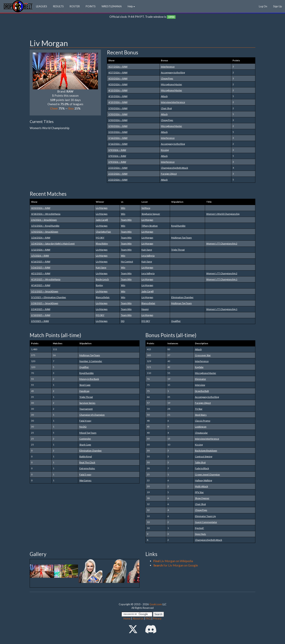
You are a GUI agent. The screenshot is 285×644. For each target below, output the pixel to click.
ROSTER (75, 6)
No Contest (127, 261)
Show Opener (202, 498)
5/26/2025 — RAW (41, 267)
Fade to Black (202, 468)
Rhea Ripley (102, 244)
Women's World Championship (223, 214)
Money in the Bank (89, 379)
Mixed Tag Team (88, 433)
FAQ (148, 618)
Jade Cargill (102, 220)
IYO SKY (100, 238)
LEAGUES (42, 6)
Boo (71, 108)
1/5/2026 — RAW (40, 256)
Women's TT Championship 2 (222, 244)
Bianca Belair (103, 297)
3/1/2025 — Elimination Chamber (49, 297)
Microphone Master (171, 84)
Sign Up (278, 6)
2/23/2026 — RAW (118, 168)
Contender (85, 439)
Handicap (84, 391)
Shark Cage (85, 445)
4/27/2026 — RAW (118, 67)
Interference (168, 67)
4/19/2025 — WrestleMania (46, 279)
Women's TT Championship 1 (222, 279)
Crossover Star (203, 355)
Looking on (201, 427)
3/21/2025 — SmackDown (45, 291)
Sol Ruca (146, 208)
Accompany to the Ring (173, 72)
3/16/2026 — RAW (118, 138)
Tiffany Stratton (150, 226)
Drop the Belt (202, 391)
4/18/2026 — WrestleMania (46, 214)
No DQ (83, 427)
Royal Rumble (178, 226)
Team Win (126, 220)
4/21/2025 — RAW (41, 273)
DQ (123, 321)
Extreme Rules (87, 468)
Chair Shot (166, 108)
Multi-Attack (201, 486)
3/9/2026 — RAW (117, 150)
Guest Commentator (206, 522)
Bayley (99, 285)
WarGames (85, 480)
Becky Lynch (102, 279)
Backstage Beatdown (206, 451)
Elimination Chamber (182, 297)
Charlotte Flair (103, 232)
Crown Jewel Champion (207, 474)
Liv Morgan (102, 208)
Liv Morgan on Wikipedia (173, 561)
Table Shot (200, 462)
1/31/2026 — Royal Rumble (45, 226)
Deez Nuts (200, 534)
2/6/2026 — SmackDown (44, 220)
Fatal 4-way (85, 421)
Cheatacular (201, 433)
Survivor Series (87, 403)
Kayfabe (199, 367)
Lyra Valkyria (148, 256)
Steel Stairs (201, 415)
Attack (164, 96)
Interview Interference (173, 102)
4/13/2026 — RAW (118, 90)
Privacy (157, 618)
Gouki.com (156, 604)
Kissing (165, 150)
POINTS (91, 6)
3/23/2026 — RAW (118, 132)
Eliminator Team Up (205, 516)
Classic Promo (203, 421)
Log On (263, 6)
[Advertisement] (142, 30)
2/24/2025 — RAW (41, 309)
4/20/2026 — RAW (118, 78)
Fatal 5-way (85, 474)
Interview (200, 385)
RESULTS (58, 6)
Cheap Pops (167, 78)
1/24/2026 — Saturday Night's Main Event (53, 244)
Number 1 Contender (91, 361)
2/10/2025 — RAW (41, 315)
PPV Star (199, 492)
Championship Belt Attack (174, 168)
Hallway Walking (203, 480)
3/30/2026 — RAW (118, 108)
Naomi (145, 309)
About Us (138, 618)
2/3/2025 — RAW (40, 321)
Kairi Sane (147, 250)
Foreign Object (169, 174)
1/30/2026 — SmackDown (45, 232)
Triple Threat (178, 250)
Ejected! (199, 528)
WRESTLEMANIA (112, 6)
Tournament (86, 409)
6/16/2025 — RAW (41, 261)
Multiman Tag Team (181, 238)
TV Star (199, 409)
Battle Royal (86, 456)
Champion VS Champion (92, 415)
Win (123, 208)
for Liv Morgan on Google (176, 565)
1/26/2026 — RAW (41, 238)
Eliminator (200, 379)
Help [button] (131, 6)
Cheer (54, 108)
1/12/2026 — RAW (41, 250)
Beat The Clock (87, 462)
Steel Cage (85, 385)
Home (127, 618)
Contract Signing (204, 456)
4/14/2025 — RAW (41, 285)
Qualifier (176, 321)
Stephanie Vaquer (151, 214)
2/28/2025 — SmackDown (45, 303)
